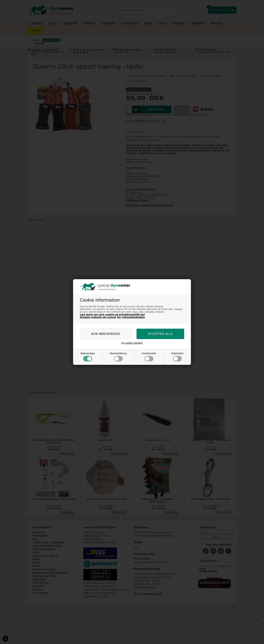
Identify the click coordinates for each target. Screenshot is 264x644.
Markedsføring (118, 357)
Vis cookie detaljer (132, 343)
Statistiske (177, 357)
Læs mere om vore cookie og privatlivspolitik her (112, 315)
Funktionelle (149, 357)
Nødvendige (88, 357)
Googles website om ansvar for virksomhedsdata (112, 317)
